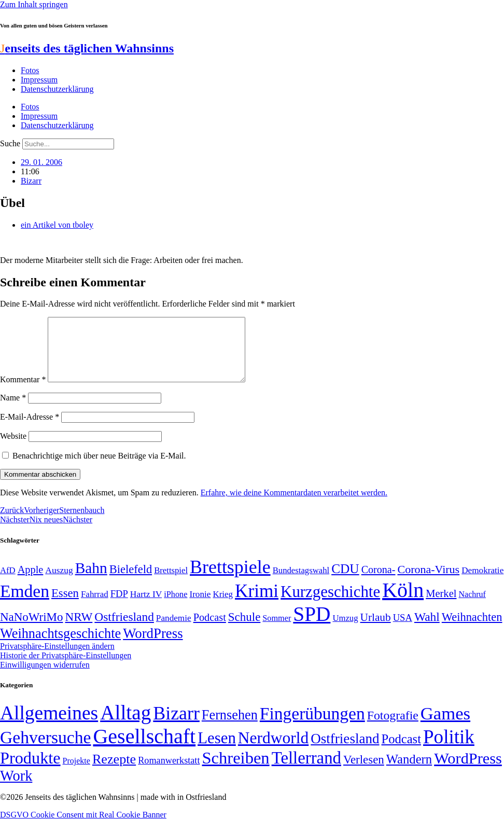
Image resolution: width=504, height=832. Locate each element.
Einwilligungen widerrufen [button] (45, 677)
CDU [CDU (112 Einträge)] (345, 581)
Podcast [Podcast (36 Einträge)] (401, 751)
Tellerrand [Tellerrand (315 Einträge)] (306, 770)
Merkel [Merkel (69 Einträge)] (441, 606)
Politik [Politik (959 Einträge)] (449, 749)
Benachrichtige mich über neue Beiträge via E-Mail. (99, 468)
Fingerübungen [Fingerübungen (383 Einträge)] (312, 726)
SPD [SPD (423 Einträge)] (312, 626)
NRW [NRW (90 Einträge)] (79, 629)
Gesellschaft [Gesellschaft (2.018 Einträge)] (144, 749)
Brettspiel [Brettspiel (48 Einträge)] (171, 583)
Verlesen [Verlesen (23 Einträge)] (364, 772)
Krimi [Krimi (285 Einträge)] (257, 604)
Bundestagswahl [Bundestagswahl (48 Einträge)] (301, 583)
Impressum (39, 80)
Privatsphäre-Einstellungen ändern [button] (57, 658)
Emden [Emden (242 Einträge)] (25, 604)
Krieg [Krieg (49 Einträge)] (223, 607)
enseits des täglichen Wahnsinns (87, 48)
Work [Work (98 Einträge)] (16, 788)
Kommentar (23, 392)
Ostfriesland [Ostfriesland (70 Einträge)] (345, 751)
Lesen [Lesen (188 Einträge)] (217, 750)
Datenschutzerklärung (57, 89)
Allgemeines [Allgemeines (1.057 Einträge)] (49, 725)
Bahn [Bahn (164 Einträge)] (91, 580)
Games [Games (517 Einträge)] (445, 726)
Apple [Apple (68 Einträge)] (31, 582)
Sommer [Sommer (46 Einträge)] (277, 631)
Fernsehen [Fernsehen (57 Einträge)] (230, 727)
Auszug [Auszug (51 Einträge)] (59, 583)
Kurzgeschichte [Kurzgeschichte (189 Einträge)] (330, 604)
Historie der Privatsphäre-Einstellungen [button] (66, 668)
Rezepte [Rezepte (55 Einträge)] (114, 772)
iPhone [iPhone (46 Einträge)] (176, 607)
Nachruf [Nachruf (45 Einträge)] (472, 607)
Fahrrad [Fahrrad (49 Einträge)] (95, 607)
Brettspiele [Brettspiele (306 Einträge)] (230, 579)
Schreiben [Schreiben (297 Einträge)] (235, 770)
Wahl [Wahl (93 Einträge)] (427, 629)
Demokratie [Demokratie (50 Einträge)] (482, 583)
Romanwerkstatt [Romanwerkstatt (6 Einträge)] (169, 773)
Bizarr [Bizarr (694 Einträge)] (176, 726)
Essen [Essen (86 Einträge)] (65, 606)
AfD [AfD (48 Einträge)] (8, 583)
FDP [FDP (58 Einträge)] (119, 606)
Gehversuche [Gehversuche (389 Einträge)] (45, 750)
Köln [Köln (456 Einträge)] (403, 602)
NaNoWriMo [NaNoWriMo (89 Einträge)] (31, 629)
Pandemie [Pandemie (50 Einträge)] (174, 630)
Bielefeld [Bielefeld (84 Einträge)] (131, 582)
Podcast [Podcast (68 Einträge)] (210, 630)
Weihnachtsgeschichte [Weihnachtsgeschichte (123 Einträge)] (60, 646)
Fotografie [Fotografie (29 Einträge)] (393, 728)
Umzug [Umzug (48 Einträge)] (345, 630)
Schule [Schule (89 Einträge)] (244, 629)
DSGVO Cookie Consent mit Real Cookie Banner (83, 827)
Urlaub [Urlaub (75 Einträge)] (376, 630)
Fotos (30, 70)
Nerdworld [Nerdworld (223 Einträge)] (273, 750)
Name (13, 410)
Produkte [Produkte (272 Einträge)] (30, 770)
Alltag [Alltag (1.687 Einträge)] (125, 725)
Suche (10, 143)
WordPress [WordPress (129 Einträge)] (153, 646)
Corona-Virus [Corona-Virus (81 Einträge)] (428, 582)
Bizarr (31, 181)
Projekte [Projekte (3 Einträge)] (76, 773)
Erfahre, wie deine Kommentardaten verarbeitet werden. (294, 505)
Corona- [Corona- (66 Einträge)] (379, 582)
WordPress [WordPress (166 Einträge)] (468, 771)
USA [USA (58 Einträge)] (403, 630)
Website (13, 448)
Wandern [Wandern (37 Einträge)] (409, 772)
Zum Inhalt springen (34, 4)
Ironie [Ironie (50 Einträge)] (200, 607)
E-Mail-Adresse (30, 429)
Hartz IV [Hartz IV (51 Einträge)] (146, 606)
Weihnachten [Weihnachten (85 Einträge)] (472, 629)
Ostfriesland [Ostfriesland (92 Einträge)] (124, 629)
